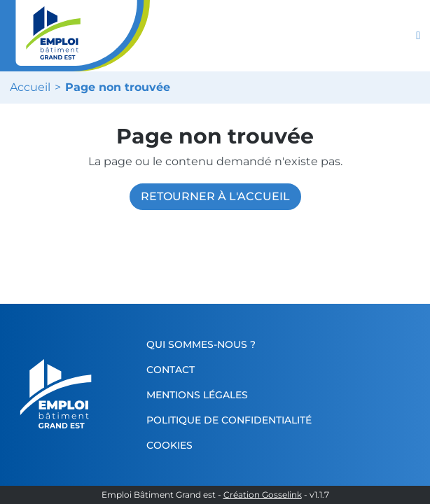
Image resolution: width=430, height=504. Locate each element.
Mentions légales (197, 395)
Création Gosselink (263, 495)
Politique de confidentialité (229, 420)
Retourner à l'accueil (215, 196)
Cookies (169, 445)
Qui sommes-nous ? (201, 344)
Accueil (30, 87)
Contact (171, 370)
